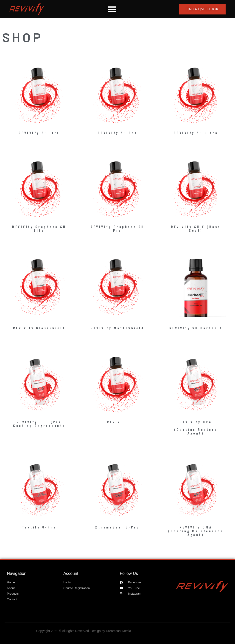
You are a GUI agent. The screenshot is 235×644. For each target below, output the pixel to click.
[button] (112, 9)
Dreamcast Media (118, 631)
